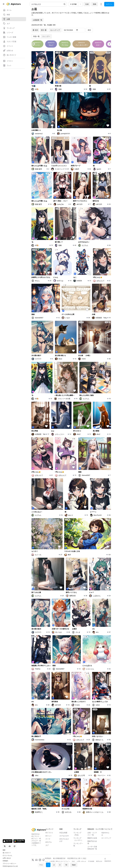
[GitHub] (44, 860)
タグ (47, 845)
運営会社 (99, 861)
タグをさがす (64, 836)
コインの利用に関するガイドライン (57, 861)
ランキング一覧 (78, 844)
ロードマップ (106, 838)
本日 (89, 30)
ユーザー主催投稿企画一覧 (92, 848)
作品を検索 (63, 833)
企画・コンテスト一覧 (92, 834)
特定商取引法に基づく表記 (77, 858)
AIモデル (49, 842)
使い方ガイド (7, 853)
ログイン (109, 4)
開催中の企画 (92, 838)
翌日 (44, 30)
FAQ (73, 861)
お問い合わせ (7, 858)
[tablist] (42, 36)
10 (66, 865)
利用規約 (5, 861)
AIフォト (49, 836)
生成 (87, 4)
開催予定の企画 (92, 842)
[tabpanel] (71, 431)
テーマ (48, 839)
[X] (33, 860)
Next (74, 865)
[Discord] (36, 860)
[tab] (36, 36)
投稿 (95, 4)
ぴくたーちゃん (7, 855)
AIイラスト (49, 833)
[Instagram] (40, 860)
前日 (35, 30)
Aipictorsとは (105, 834)
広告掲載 (91, 861)
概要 (4, 850)
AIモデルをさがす (64, 840)
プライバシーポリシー (9, 864)
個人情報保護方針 (59, 858)
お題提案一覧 (38, 20)
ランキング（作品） (77, 834)
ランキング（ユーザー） (78, 839)
